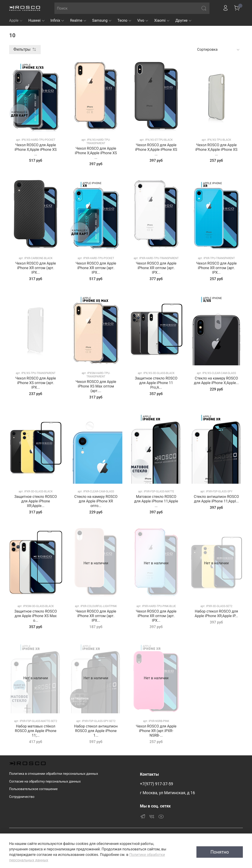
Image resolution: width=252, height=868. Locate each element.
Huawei (37, 20)
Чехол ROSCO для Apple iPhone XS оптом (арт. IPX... (36, 383)
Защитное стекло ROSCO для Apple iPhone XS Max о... (36, 616)
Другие (184, 20)
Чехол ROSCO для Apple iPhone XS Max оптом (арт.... (96, 386)
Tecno (125, 20)
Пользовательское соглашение (33, 789)
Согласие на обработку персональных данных (45, 782)
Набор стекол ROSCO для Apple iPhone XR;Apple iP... (216, 614)
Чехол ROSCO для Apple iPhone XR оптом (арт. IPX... (36, 268)
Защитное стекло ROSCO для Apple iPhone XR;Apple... (36, 501)
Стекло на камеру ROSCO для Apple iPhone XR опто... (96, 501)
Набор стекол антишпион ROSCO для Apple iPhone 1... (96, 731)
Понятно (220, 852)
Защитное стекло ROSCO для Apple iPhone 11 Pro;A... (156, 383)
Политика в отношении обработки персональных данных (54, 774)
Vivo (143, 20)
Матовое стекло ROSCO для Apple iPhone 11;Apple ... (156, 501)
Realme (78, 20)
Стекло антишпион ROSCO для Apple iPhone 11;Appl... (216, 499)
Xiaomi (162, 20)
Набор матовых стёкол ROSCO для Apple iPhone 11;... (36, 731)
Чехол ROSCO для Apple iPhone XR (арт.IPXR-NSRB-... (156, 731)
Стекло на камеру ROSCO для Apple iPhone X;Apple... (216, 381)
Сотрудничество (22, 797)
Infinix (58, 20)
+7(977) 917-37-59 (157, 784)
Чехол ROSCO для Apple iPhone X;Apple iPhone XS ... (36, 150)
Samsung (102, 20)
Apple (16, 20)
